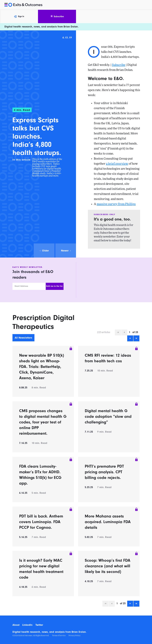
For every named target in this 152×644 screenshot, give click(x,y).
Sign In (19, 16)
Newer (66, 251)
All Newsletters (23, 338)
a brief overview (117, 164)
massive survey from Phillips (116, 204)
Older (44, 251)
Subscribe (57, 16)
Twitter (39, 625)
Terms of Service (59, 636)
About (16, 625)
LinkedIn (27, 625)
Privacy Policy (75, 636)
